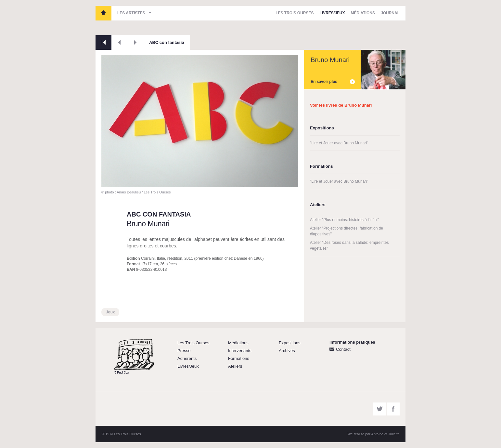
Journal (390, 13)
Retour (103, 42)
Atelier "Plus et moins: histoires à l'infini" (344, 220)
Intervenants (240, 351)
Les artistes (131, 13)
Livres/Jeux (332, 13)
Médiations (363, 13)
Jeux (110, 312)
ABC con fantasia (167, 42)
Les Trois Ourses (103, 13)
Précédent (119, 42)
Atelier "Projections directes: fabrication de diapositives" (347, 231)
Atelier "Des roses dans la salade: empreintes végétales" (349, 245)
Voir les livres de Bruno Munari (341, 105)
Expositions (289, 343)
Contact (343, 349)
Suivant (135, 42)
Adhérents (187, 358)
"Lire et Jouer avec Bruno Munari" (339, 143)
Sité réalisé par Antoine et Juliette (373, 434)
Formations (239, 358)
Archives (287, 351)
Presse (184, 351)
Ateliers (235, 366)
